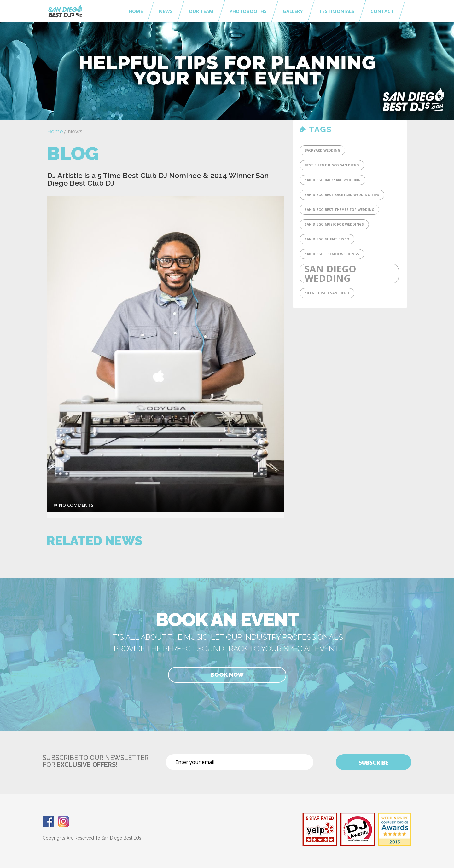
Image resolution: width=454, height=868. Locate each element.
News (166, 11)
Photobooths (248, 11)
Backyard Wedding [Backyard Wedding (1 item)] (322, 150)
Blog (73, 153)
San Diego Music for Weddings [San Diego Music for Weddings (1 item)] (334, 224)
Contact (382, 11)
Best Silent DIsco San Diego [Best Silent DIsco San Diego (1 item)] (332, 165)
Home (136, 11)
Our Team (201, 11)
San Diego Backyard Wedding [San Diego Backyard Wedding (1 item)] (332, 180)
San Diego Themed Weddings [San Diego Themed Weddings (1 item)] (332, 254)
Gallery (293, 11)
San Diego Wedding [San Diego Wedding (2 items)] (330, 274)
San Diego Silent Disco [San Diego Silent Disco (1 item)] (327, 239)
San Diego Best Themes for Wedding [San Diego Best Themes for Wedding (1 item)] (339, 210)
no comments (76, 505)
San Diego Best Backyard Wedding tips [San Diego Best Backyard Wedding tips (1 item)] (342, 195)
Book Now (227, 675)
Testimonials (337, 11)
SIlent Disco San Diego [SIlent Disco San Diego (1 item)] (327, 293)
